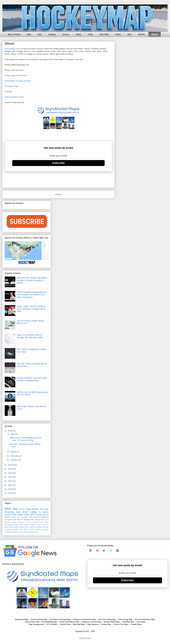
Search (38, 520)
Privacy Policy (85, 638)
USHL (79, 34)
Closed (35, 522)
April (13, 434)
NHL (29, 34)
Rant (21, 530)
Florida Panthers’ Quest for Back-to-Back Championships (32, 379)
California (44, 517)
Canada (8, 520)
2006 (31, 517)
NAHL (118, 34)
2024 (11, 469)
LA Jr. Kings (25, 509)
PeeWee (39, 527)
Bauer (14, 522)
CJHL (91, 34)
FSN (21, 525)
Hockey (45, 515)
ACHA (25, 512)
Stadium (45, 530)
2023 (11, 473)
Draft (14, 520)
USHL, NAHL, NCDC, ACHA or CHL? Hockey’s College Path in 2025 (31, 309)
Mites (12, 527)
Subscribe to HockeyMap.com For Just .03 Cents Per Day (25, 439)
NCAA (13, 517)
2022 (11, 477)
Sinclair (32, 530)
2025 (11, 465)
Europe (15, 525)
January (14, 460)
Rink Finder (18, 514)
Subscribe (59, 163)
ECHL (41, 522)
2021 (11, 481)
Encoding (8, 525)
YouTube (24, 517)
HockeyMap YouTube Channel (18, 81)
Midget (27, 520)
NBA (32, 520)
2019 (11, 489)
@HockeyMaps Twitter (14, 97)
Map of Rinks (14, 34)
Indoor (39, 525)
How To (20, 520)
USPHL (25, 532)
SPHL (26, 530)
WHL (33, 514)
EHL (130, 34)
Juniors (66, 34)
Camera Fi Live (24, 522)
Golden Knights (30, 525)
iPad (37, 532)
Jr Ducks (44, 512)
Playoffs (15, 530)
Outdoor (32, 527)
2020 (11, 485)
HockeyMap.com (12, 49)
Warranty (32, 532)
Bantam (8, 522)
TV (18, 517)
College (52, 34)
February (15, 456)
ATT (47, 520)
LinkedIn (8, 92)
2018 (11, 493)
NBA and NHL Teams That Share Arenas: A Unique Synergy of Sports (32, 280)
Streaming (8, 532)
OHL (27, 527)
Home (58, 194)
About (155, 34)
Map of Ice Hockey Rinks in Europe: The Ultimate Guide (30, 336)
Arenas (37, 517)
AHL (40, 34)
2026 (11, 431)
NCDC (23, 527)
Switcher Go (17, 532)
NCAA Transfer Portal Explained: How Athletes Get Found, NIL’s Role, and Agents (32, 295)
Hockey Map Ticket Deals (16, 76)
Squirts (39, 530)
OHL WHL (104, 34)
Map (15, 509)
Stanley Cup (38, 509)
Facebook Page (11, 86)
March (14, 452)
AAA (18, 512)
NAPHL (142, 34)
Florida (39, 515)
